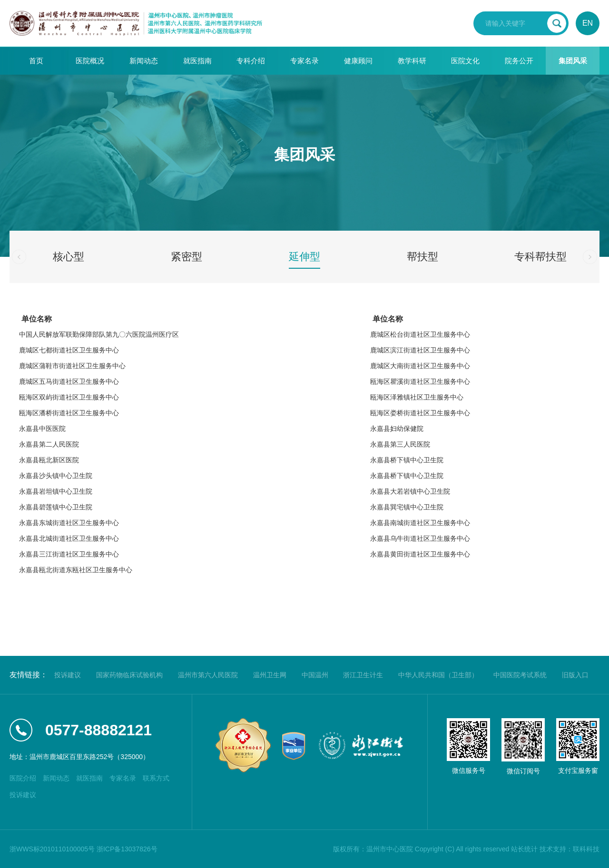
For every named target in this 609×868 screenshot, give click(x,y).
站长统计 (524, 849)
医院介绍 (23, 778)
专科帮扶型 (540, 257)
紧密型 (187, 257)
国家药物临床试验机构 (129, 675)
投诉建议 (68, 675)
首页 (36, 61)
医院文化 (465, 61)
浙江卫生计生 (363, 675)
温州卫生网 (270, 675)
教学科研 (412, 61)
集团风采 (573, 61)
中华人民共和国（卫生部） (438, 675)
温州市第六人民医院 (208, 675)
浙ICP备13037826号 (127, 849)
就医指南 (197, 61)
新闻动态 (144, 61)
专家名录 (304, 61)
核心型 (69, 257)
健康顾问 (358, 61)
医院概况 (90, 61)
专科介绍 (251, 61)
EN (588, 23)
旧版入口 (575, 675)
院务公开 (519, 61)
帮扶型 (422, 257)
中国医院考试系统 (520, 675)
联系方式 (156, 778)
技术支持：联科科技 (570, 849)
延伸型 (304, 257)
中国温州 (315, 675)
